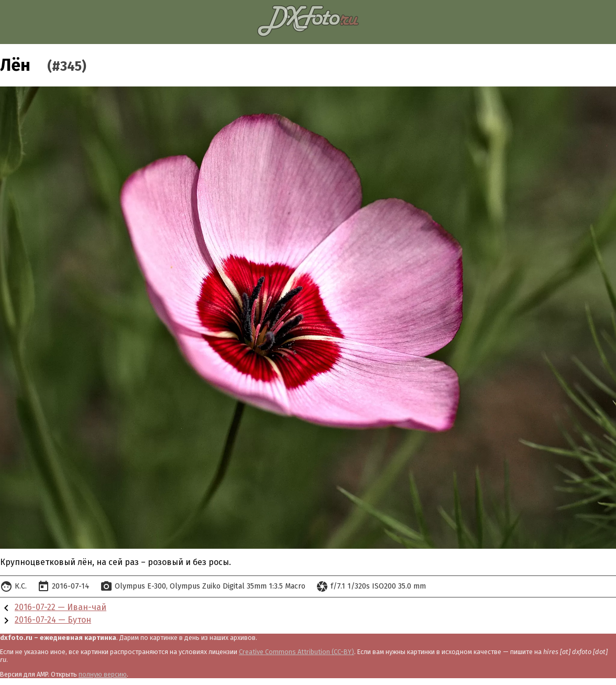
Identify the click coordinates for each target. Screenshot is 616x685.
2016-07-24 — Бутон (53, 620)
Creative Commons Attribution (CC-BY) (296, 652)
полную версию (103, 674)
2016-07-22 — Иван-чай (60, 607)
